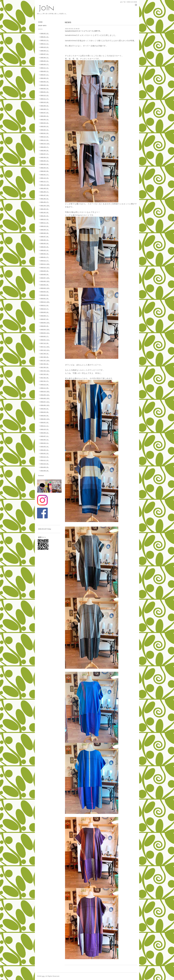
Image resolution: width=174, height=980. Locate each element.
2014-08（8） (45, 471)
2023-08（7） (45, 109)
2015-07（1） (45, 436)
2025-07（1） (45, 54)
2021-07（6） (45, 195)
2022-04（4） (45, 164)
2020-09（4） (45, 230)
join (43, 976)
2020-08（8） (45, 233)
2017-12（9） (45, 343)
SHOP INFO (42, 26)
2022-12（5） (45, 137)
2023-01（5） (45, 133)
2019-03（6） (45, 292)
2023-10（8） (45, 102)
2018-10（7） (45, 309)
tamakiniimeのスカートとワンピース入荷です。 (83, 31)
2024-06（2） (45, 78)
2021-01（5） (45, 216)
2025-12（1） (45, 40)
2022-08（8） (45, 150)
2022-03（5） (45, 168)
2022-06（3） (45, 157)
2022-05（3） (45, 161)
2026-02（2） (45, 33)
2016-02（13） (45, 419)
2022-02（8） (45, 171)
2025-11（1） (45, 44)
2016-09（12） (45, 395)
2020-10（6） (45, 226)
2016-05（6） (45, 409)
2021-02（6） (45, 212)
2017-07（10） (45, 360)
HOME (40, 22)
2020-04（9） (45, 247)
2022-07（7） (45, 154)
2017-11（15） (45, 347)
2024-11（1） (45, 68)
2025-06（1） (45, 58)
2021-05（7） (45, 202)
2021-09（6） (45, 188)
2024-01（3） (45, 92)
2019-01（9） (45, 298)
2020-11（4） (45, 223)
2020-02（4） (45, 254)
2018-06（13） (45, 323)
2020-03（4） (45, 250)
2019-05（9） (45, 285)
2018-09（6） (45, 312)
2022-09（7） (45, 147)
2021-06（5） (45, 199)
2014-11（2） (45, 460)
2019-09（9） (45, 271)
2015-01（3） (45, 453)
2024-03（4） (45, 85)
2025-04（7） (45, 64)
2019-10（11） (45, 268)
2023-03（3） (45, 126)
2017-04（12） (45, 371)
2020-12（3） (45, 219)
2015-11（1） (45, 426)
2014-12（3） (45, 457)
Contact (41, 476)
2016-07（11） (45, 402)
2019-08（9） (45, 274)
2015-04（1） (45, 443)
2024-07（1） (45, 75)
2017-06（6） (45, 364)
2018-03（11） (45, 333)
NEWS (40, 29)
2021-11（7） (45, 181)
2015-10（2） (45, 429)
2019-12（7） (45, 261)
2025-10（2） (45, 47)
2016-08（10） (45, 398)
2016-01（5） (45, 422)
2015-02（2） (45, 450)
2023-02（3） (45, 130)
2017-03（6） (45, 374)
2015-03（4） (45, 447)
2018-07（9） (45, 319)
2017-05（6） (45, 367)
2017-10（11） (45, 350)
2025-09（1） (45, 51)
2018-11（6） (45, 305)
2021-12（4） (45, 178)
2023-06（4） (45, 116)
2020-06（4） (45, 240)
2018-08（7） (45, 316)
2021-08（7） (45, 192)
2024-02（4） (45, 89)
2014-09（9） (45, 467)
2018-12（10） (45, 302)
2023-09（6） (45, 106)
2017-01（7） (45, 381)
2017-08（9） (45, 357)
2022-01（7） (45, 175)
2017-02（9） (45, 378)
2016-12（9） (45, 385)
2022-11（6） (45, 140)
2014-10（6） (45, 464)
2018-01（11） (45, 340)
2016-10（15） (45, 391)
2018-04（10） (45, 329)
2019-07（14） (45, 278)
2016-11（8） (45, 388)
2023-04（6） (45, 123)
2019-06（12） (45, 281)
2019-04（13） (45, 288)
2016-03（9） (45, 416)
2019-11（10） (45, 264)
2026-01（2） (45, 37)
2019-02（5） (45, 295)
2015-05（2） (45, 440)
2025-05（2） (45, 61)
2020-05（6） (45, 243)
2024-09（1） (45, 71)
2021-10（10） (45, 185)
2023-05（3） (45, 119)
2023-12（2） (45, 95)
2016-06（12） (45, 405)
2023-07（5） (45, 113)
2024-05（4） (45, 82)
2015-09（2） (45, 433)
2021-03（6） (45, 209)
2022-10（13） (45, 144)
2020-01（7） (45, 257)
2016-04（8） (45, 412)
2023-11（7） (45, 99)
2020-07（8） (45, 237)
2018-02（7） (45, 336)
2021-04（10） (45, 206)
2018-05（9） (45, 326)
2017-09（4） (45, 354)
